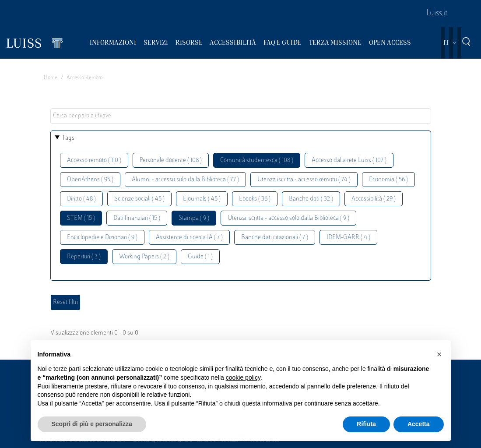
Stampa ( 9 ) (194, 218)
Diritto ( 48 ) (81, 199)
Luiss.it (437, 14)
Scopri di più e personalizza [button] (92, 424)
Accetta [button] (419, 424)
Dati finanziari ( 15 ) (137, 218)
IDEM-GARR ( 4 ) (348, 238)
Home (51, 78)
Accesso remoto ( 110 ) (94, 161)
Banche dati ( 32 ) (311, 199)
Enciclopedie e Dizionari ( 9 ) (102, 238)
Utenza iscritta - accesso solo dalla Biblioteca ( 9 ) (288, 218)
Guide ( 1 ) (200, 257)
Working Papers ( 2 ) (144, 257)
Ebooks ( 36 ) (255, 199)
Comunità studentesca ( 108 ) (257, 161)
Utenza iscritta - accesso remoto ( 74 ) (304, 180)
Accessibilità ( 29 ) (374, 199)
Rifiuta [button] (366, 424)
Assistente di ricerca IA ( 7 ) (189, 238)
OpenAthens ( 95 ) (90, 180)
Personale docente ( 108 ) (171, 161)
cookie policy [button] (243, 377)
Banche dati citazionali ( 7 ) (275, 238)
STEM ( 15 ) (81, 218)
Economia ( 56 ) (388, 180)
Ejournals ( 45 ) (202, 199)
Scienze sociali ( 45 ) (139, 199)
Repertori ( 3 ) (84, 257)
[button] (439, 354)
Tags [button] (68, 138)
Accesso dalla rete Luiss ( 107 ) (349, 161)
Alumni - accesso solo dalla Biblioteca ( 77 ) (185, 180)
